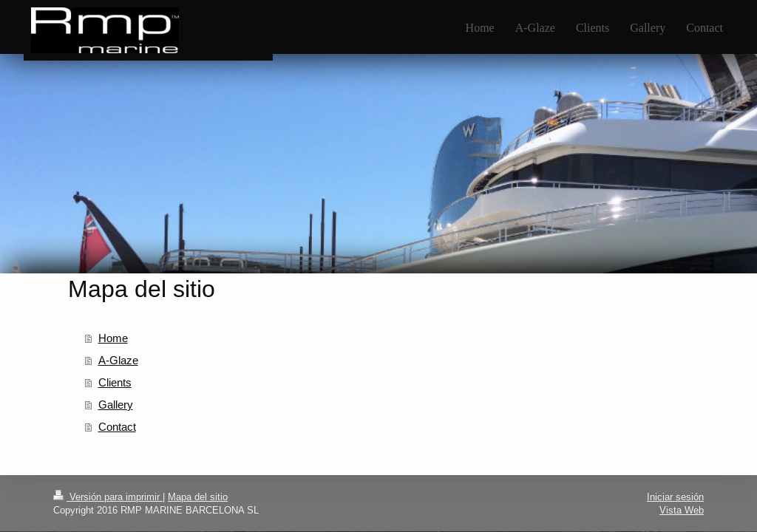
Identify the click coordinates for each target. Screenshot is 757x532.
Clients (115, 382)
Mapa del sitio (198, 497)
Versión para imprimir (108, 497)
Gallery (116, 405)
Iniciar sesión (675, 497)
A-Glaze (118, 360)
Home (113, 338)
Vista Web (682, 510)
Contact (117, 427)
